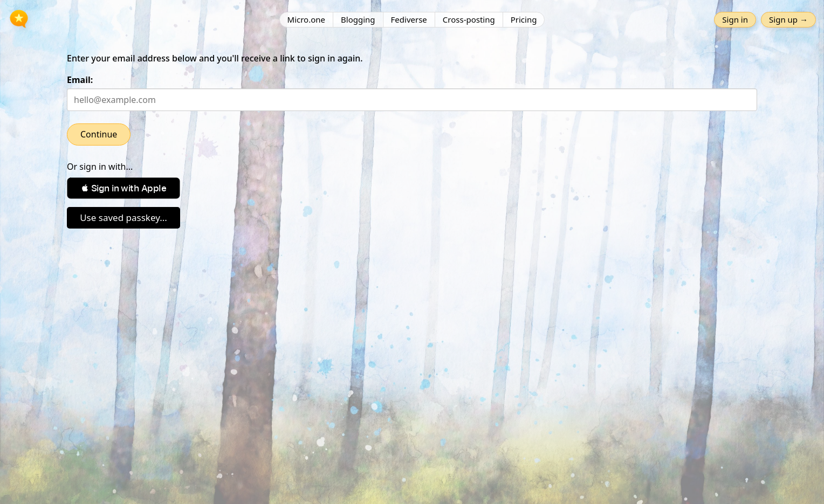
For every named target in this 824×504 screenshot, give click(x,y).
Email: (80, 80)
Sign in (735, 19)
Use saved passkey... (123, 218)
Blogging (358, 19)
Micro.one (306, 19)
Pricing (524, 19)
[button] (123, 188)
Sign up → (788, 19)
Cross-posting (469, 19)
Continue (99, 134)
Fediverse (409, 19)
